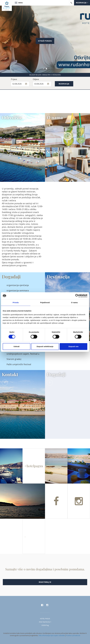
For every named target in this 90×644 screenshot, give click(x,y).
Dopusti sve (74, 346)
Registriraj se (45, 582)
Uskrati (16, 346)
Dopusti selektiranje (45, 346)
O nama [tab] (74, 302)
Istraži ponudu (45, 41)
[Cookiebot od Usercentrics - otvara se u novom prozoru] (77, 296)
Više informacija (44, 635)
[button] (44, 69)
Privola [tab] (16, 302)
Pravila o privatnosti (73, 635)
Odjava (36, 79)
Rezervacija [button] (82, 3)
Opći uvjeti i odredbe (58, 635)
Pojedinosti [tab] (45, 302)
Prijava (14, 79)
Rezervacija (64, 84)
